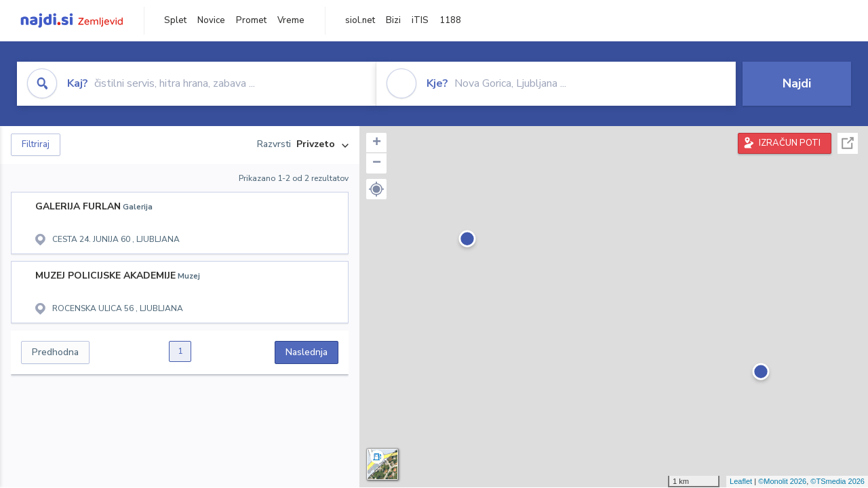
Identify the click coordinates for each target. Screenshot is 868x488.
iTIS (420, 20)
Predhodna (55, 352)
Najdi (797, 83)
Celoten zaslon (848, 143)
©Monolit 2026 (782, 481)
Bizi (393, 20)
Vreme (291, 20)
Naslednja (307, 352)
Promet (251, 20)
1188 (450, 20)
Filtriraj (36, 144)
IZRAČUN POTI (790, 143)
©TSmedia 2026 (837, 481)
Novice (211, 20)
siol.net (360, 20)
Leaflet (741, 481)
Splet (175, 20)
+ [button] (377, 143)
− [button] (377, 163)
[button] (376, 189)
